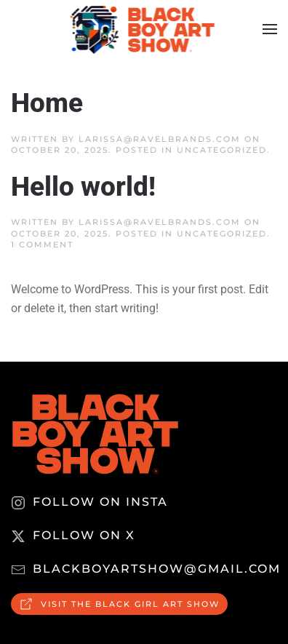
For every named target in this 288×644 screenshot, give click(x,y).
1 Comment (42, 245)
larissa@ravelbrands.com (160, 139)
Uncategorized (222, 150)
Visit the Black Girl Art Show (119, 604)
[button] (270, 29)
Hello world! (83, 187)
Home (47, 103)
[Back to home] (144, 29)
